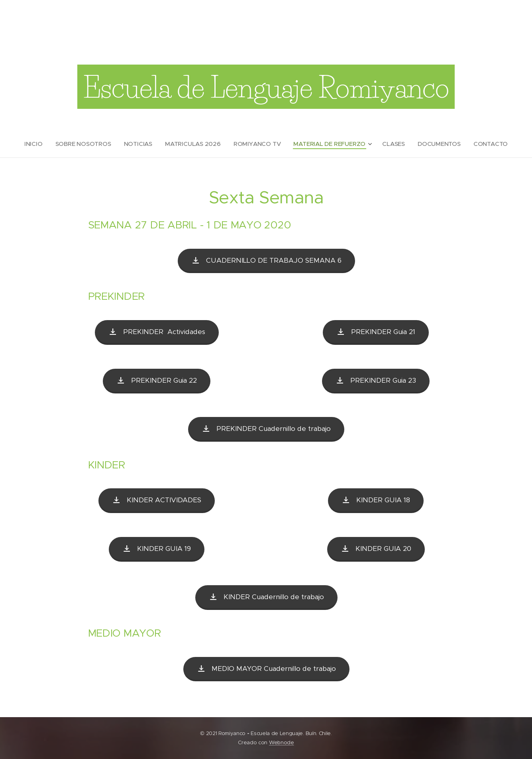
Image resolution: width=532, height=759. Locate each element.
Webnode (282, 742)
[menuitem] (38, 144)
